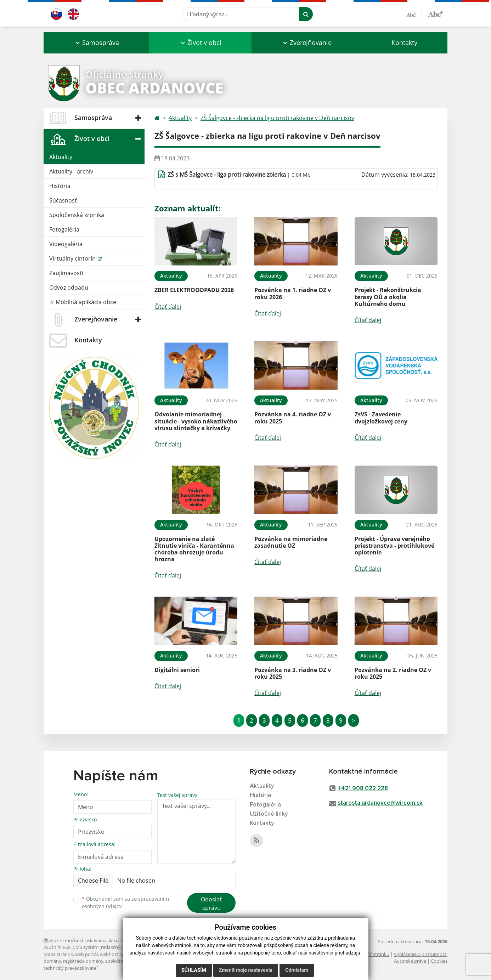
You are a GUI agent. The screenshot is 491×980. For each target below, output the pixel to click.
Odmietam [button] (297, 970)
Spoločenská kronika (77, 215)
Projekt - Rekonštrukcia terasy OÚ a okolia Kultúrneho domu (388, 297)
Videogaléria (66, 244)
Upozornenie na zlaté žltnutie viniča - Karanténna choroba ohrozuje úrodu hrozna (194, 549)
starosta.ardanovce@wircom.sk (380, 803)
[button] (96, 43)
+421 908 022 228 (363, 789)
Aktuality (61, 157)
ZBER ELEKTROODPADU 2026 (194, 290)
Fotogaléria (64, 229)
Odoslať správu (211, 904)
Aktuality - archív (71, 171)
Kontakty (404, 42)
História (60, 186)
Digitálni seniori (177, 670)
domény (52, 961)
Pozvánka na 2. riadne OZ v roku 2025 (393, 673)
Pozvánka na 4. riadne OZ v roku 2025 (293, 418)
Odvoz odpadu (69, 287)
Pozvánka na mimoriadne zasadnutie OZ (291, 542)
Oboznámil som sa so (125, 902)
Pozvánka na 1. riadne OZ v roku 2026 (293, 293)
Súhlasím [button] (194, 970)
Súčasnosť (63, 200)
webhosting (112, 954)
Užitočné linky (269, 814)
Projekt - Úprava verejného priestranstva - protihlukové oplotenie (394, 546)
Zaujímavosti (66, 273)
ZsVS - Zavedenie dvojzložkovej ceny (381, 418)
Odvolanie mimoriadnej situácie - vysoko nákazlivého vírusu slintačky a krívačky (196, 421)
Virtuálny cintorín (73, 258)
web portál (86, 954)
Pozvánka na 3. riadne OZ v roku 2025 (293, 673)
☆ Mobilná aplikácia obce (83, 302)
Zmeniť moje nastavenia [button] (246, 970)
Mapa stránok (58, 954)
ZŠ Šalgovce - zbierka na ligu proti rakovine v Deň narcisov (277, 118)
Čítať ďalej (168, 307)
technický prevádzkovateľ (70, 968)
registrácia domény (83, 961)
